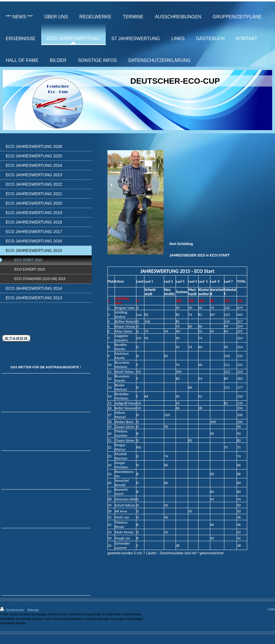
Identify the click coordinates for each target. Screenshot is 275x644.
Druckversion (13, 610)
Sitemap (33, 610)
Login (271, 609)
